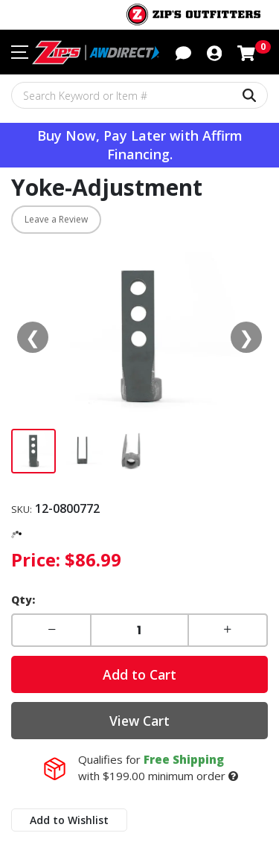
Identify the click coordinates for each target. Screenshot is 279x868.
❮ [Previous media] (33, 337)
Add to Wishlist (69, 820)
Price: (36, 559)
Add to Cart (139, 674)
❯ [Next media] (246, 337)
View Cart (139, 721)
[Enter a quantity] (139, 630)
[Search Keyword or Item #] (139, 95)
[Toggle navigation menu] (20, 52)
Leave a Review (56, 219)
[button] (183, 51)
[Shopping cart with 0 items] (246, 51)
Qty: (23, 600)
